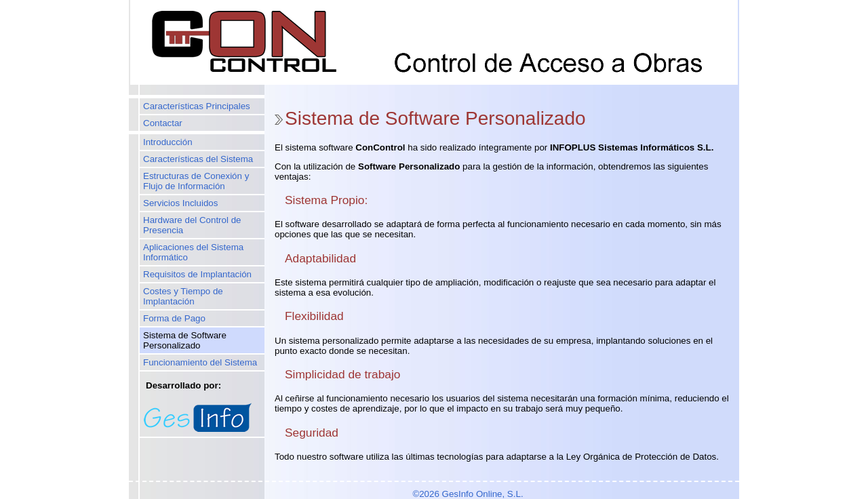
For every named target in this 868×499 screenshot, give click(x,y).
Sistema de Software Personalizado (185, 340)
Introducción (168, 142)
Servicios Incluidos (180, 203)
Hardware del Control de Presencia (192, 225)
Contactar (163, 123)
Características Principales (197, 106)
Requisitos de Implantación (197, 274)
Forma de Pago (174, 318)
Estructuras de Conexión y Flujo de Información (196, 181)
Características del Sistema (198, 159)
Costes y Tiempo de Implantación (183, 296)
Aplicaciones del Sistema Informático (193, 252)
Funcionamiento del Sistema (200, 362)
